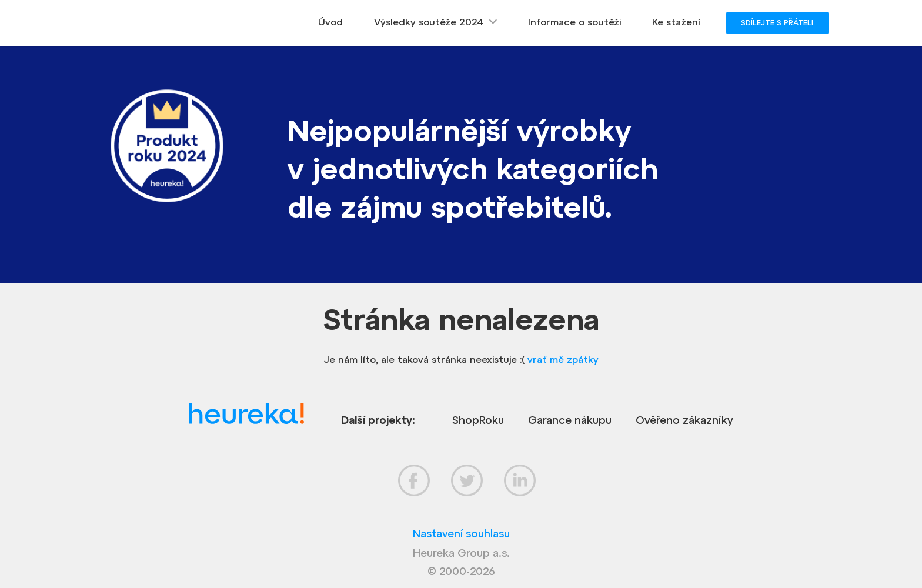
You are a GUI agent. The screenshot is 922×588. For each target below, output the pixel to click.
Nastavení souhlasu (461, 534)
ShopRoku (478, 420)
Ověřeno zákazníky (684, 420)
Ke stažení (676, 22)
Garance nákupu (570, 420)
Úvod (330, 22)
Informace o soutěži (574, 22)
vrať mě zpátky (563, 359)
